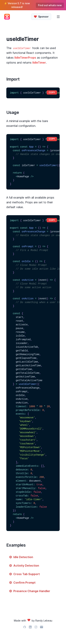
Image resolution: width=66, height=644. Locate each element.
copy (52, 92)
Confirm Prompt (22, 583)
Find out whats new (50, 5)
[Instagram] (36, 628)
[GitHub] (25, 628)
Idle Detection (21, 557)
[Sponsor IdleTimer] (41, 17)
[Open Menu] (58, 17)
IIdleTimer (39, 63)
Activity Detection (24, 566)
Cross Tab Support (24, 574)
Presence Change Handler (30, 591)
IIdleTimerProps (25, 58)
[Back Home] (8, 17)
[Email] (42, 628)
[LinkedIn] (30, 628)
